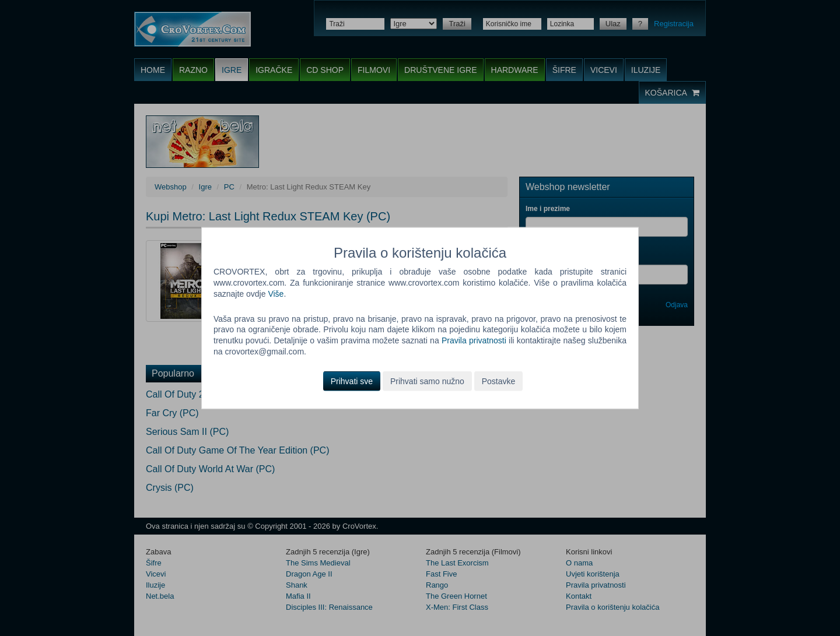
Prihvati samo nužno (427, 381)
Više (276, 293)
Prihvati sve (352, 381)
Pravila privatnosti (474, 340)
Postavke (499, 381)
